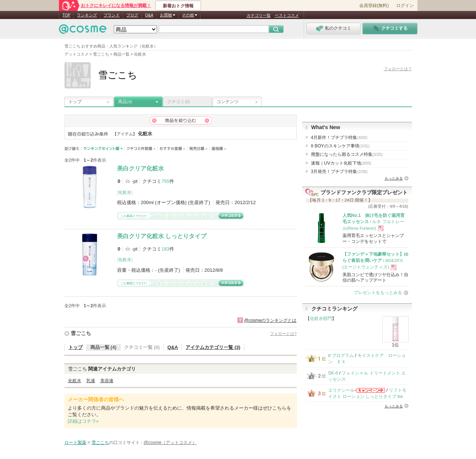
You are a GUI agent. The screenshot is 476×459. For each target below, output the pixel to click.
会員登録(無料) (374, 5)
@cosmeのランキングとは (270, 320)
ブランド (112, 15)
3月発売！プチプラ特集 (339, 172)
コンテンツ (228, 102)
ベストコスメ (287, 15)
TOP (67, 15)
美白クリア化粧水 (140, 168)
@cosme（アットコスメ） (170, 443)
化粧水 (125, 192)
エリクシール (341, 390)
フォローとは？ (398, 69)
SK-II (333, 373)
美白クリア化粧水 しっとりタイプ (162, 236)
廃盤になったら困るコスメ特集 (347, 154)
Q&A (149, 15)
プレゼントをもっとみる (378, 293)
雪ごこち (81, 333)
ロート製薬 (75, 443)
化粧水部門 (321, 319)
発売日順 (198, 149)
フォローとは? (283, 334)
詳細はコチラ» (83, 421)
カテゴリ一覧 (259, 15)
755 (165, 181)
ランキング (87, 15)
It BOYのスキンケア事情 (340, 146)
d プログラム (341, 355)
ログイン (405, 5)
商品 (125, 102)
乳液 (91, 381)
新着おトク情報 (178, 6)
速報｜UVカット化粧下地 (341, 163)
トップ (75, 102)
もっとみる (394, 178)
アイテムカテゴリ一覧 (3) (213, 347)
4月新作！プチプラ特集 (339, 138)
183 (165, 249)
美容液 (107, 381)
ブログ (132, 15)
